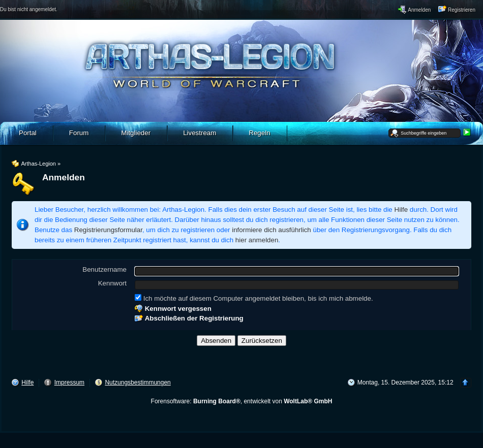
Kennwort (112, 283)
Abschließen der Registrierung (194, 318)
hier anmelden (257, 240)
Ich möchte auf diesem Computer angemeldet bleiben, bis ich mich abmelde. (254, 298)
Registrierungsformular (108, 230)
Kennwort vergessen (178, 309)
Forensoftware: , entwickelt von (242, 401)
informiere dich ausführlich (271, 230)
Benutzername (104, 269)
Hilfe (401, 210)
